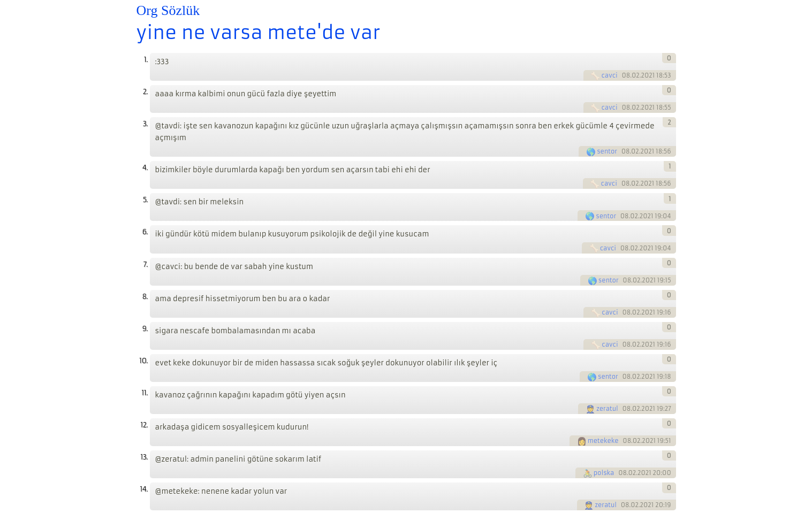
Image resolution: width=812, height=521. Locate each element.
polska (604, 473)
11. (144, 393)
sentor (607, 151)
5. (145, 200)
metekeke (603, 441)
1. (146, 60)
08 (626, 75)
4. (145, 168)
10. (143, 361)
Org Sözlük (168, 10)
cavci (609, 75)
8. (145, 297)
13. (144, 457)
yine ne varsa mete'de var (259, 33)
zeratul (607, 409)
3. (145, 124)
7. (146, 265)
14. (143, 489)
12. (144, 425)
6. (145, 232)
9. (145, 329)
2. (145, 92)
